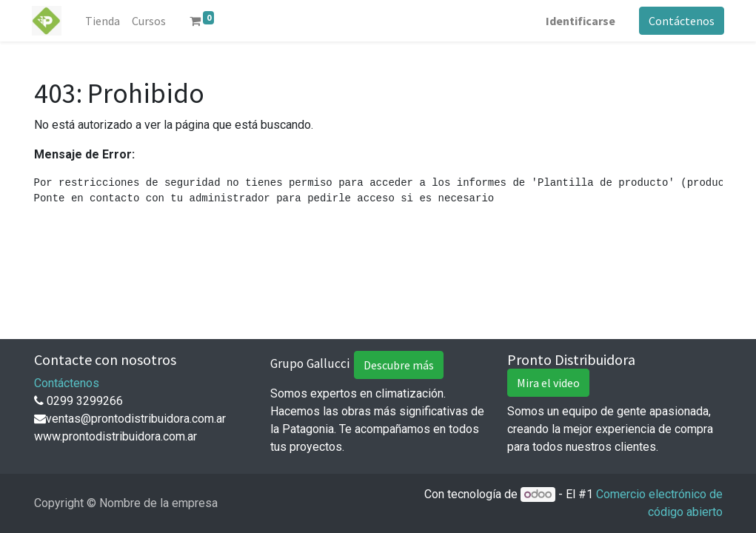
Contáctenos (680, 21)
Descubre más (399, 365)
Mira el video (548, 383)
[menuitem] (104, 21)
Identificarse (579, 21)
